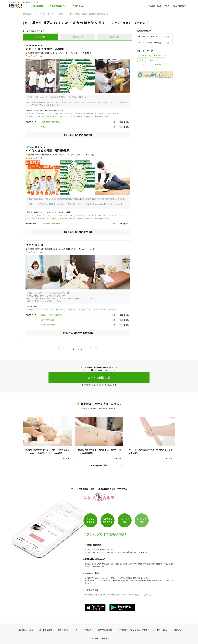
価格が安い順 (78, 37)
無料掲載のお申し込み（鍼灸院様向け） (134, 630)
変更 (167, 37)
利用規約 (88, 630)
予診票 (167, 6)
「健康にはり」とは (25, 630)
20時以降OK (158, 56)
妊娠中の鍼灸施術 (47, 320)
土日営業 (143, 56)
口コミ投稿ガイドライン (68, 630)
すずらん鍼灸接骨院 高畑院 (45, 49)
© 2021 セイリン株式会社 (99, 638)
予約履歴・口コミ (155, 6)
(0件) (41, 56)
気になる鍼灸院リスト (181, 6)
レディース (144, 64)
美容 (141, 60)
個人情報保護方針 (105, 630)
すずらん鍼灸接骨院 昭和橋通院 (48, 151)
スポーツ (153, 60)
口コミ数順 (115, 37)
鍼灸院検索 (38, 6)
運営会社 (178, 630)
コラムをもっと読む (99, 465)
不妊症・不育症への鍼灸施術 (51, 315)
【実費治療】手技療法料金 (51, 122)
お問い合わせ (162, 630)
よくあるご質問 (45, 630)
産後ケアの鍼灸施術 (48, 325)
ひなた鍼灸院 (34, 245)
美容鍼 (43, 127)
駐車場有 (158, 64)
